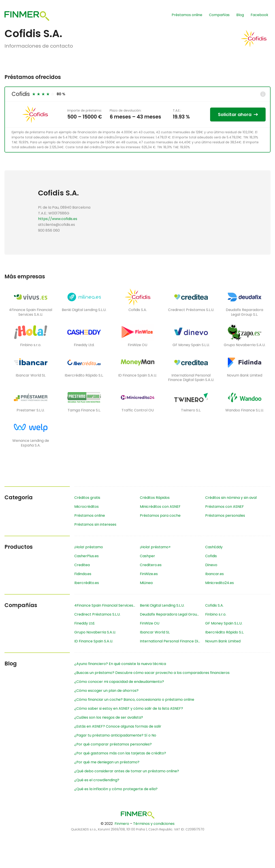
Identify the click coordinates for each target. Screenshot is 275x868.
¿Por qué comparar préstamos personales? (113, 744)
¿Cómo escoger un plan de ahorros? (106, 691)
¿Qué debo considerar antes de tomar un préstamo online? (127, 771)
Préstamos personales (225, 516)
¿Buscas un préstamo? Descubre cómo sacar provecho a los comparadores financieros (152, 673)
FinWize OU (150, 623)
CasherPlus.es (86, 556)
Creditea (82, 565)
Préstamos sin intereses (95, 524)
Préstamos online (187, 15)
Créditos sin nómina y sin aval (231, 498)
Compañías (219, 15)
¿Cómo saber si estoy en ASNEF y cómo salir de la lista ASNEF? (129, 708)
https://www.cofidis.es (58, 219)
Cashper (147, 556)
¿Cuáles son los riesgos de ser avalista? (109, 717)
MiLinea (146, 583)
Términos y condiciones (154, 824)
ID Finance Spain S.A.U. (94, 641)
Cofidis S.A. (214, 605)
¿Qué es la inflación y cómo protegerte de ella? (116, 789)
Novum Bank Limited (223, 641)
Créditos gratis (87, 498)
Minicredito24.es (220, 583)
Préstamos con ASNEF (225, 507)
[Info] (263, 94)
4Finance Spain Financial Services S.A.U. (107, 605)
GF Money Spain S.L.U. (224, 623)
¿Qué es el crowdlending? (97, 780)
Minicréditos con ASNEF (160, 507)
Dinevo (211, 565)
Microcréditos (86, 507)
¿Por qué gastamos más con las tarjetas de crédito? (120, 753)
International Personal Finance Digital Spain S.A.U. (173, 641)
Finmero (122, 824)
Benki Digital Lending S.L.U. (162, 605)
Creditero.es (151, 565)
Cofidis (21, 94)
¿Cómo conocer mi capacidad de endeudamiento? (119, 682)
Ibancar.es (214, 574)
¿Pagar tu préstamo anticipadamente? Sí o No (115, 735)
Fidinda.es (83, 574)
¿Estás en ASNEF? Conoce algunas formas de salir (118, 726)
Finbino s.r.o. (216, 614)
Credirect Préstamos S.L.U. (97, 614)
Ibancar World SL (155, 632)
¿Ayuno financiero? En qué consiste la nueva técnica (120, 664)
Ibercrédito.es (87, 583)
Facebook (259, 15)
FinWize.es (149, 574)
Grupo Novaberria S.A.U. (95, 632)
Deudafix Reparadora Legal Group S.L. (173, 614)
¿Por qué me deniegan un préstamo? (107, 762)
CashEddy (214, 547)
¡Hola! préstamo (89, 547)
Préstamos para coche (160, 516)
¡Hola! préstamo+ (155, 547)
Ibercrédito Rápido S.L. (225, 632)
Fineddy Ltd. (85, 623)
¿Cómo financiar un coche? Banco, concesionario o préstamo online (134, 700)
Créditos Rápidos (155, 498)
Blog (240, 15)
